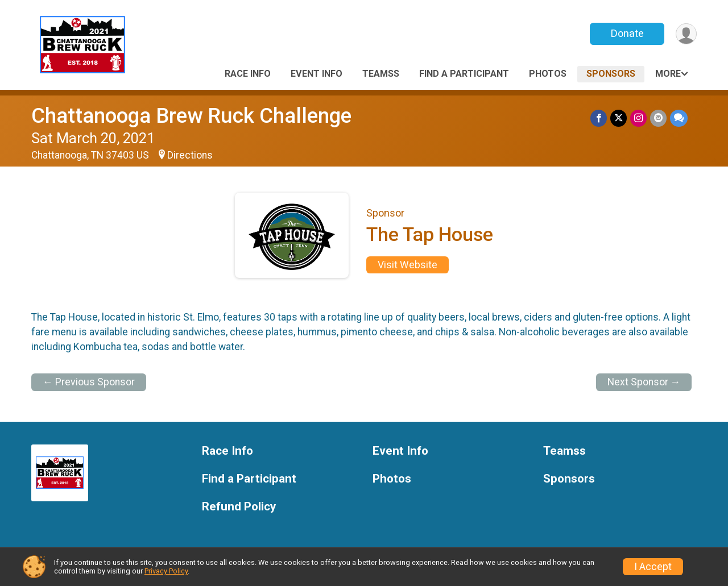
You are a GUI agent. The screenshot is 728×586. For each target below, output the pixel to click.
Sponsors (611, 74)
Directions (190, 155)
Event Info (317, 74)
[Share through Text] (679, 118)
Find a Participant (464, 74)
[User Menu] (686, 34)
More (668, 74)
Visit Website (408, 265)
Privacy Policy (166, 571)
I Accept (653, 567)
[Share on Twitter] (619, 118)
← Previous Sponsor (89, 382)
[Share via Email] (658, 118)
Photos (548, 74)
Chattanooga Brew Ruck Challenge (191, 116)
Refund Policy (239, 507)
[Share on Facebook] (599, 118)
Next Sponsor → (644, 382)
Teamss (381, 74)
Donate (627, 33)
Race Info (248, 74)
